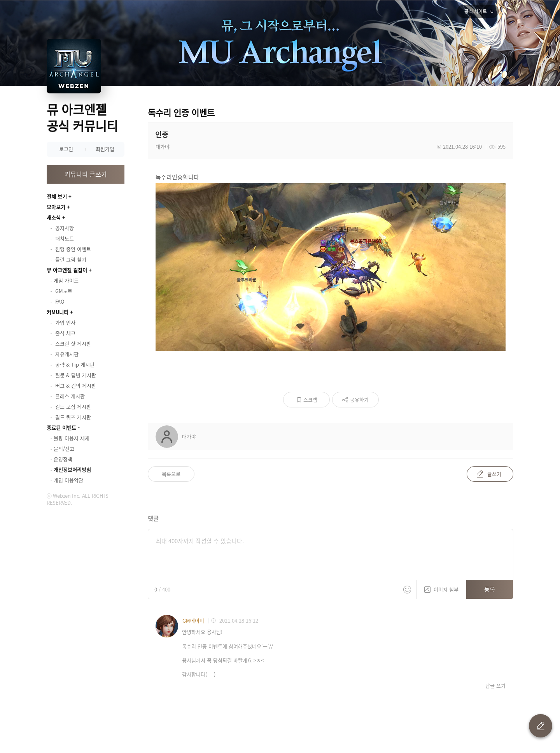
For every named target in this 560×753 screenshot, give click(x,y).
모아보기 (56, 207)
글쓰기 (494, 474)
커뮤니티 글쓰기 (86, 174)
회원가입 (105, 149)
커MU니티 (58, 312)
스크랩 (310, 399)
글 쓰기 (541, 726)
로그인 (66, 149)
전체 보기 (57, 196)
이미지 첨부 (441, 587)
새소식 (54, 217)
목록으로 (171, 474)
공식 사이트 (476, 11)
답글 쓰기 (495, 686)
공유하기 (359, 399)
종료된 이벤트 (61, 427)
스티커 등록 (407, 590)
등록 (490, 589)
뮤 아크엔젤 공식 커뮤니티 (82, 117)
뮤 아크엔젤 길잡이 (67, 270)
